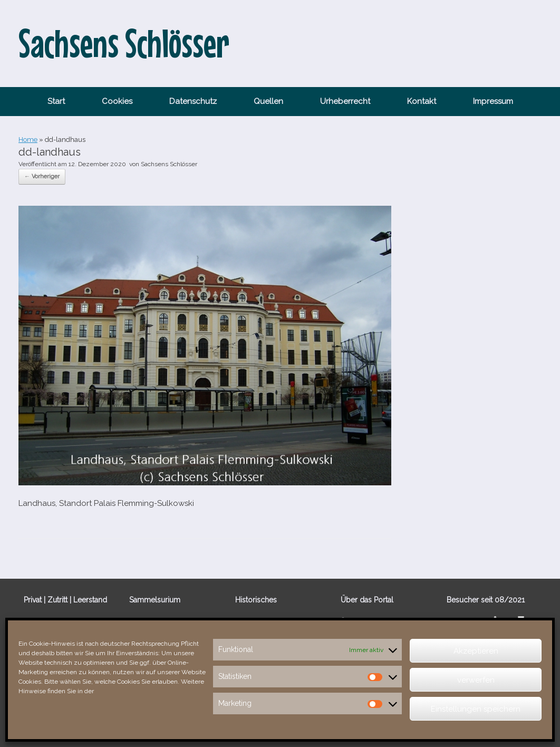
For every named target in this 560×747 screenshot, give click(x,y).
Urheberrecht (345, 101)
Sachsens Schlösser (169, 164)
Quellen (268, 101)
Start (56, 101)
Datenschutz (193, 101)
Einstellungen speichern (476, 709)
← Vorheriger (42, 176)
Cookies (117, 101)
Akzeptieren (476, 651)
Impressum (493, 101)
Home (28, 140)
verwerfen (476, 680)
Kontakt (422, 101)
